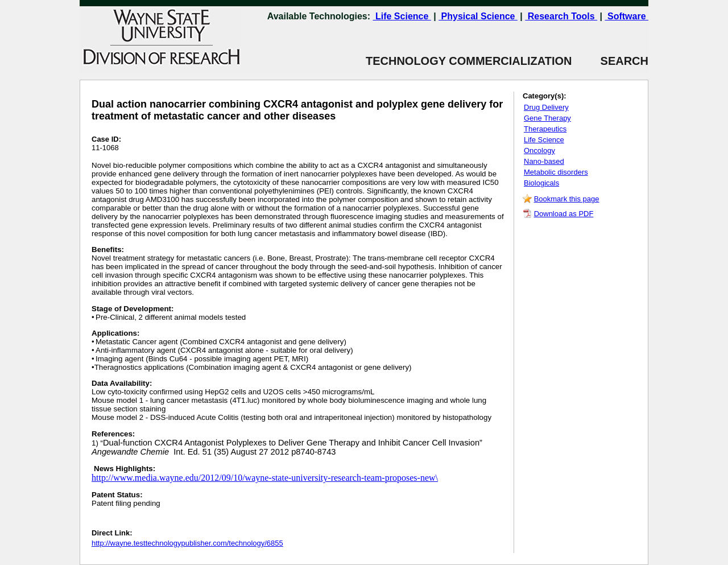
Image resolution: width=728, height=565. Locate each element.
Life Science (402, 16)
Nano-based (544, 161)
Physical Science (478, 16)
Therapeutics (545, 129)
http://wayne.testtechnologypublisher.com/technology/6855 (187, 543)
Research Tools (561, 16)
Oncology (539, 150)
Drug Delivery (546, 107)
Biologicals (541, 183)
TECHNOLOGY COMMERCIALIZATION (469, 61)
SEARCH (610, 61)
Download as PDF (564, 214)
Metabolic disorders (556, 172)
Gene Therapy (547, 118)
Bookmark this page (567, 199)
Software (627, 16)
